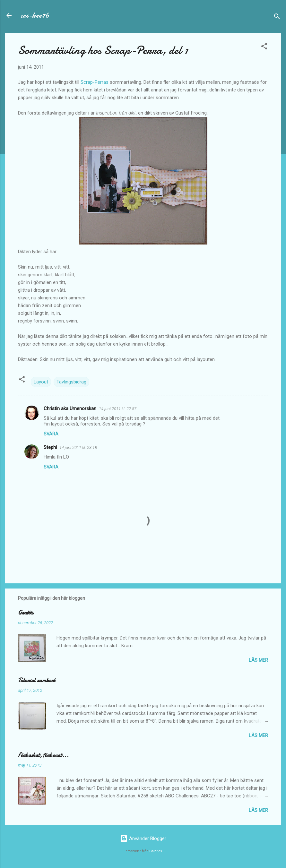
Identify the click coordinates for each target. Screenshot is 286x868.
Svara (51, 434)
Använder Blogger (143, 838)
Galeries (156, 851)
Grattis (26, 613)
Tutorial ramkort (37, 680)
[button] (264, 47)
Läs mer (258, 660)
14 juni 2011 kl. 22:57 (118, 409)
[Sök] (277, 17)
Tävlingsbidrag (71, 382)
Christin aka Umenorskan (70, 408)
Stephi (50, 447)
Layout (41, 382)
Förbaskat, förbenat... (43, 755)
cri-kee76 (35, 15)
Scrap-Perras (95, 82)
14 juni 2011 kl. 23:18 (78, 447)
